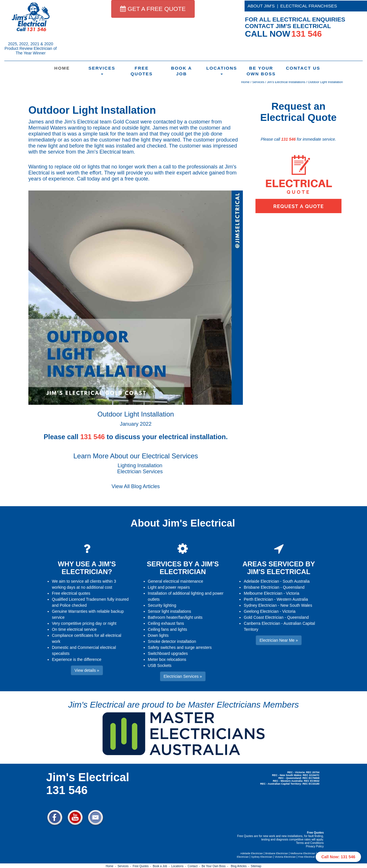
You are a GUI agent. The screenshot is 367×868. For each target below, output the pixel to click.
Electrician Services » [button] (183, 676)
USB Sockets (160, 665)
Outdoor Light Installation (325, 82)
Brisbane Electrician (261, 587)
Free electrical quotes (71, 593)
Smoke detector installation (172, 641)
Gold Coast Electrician (264, 617)
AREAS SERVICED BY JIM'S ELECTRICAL (279, 568)
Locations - (179, 866)
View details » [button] (87, 670)
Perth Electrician (258, 599)
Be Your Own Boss (261, 71)
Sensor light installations (170, 611)
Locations (222, 70)
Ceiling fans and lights (168, 629)
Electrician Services (140, 472)
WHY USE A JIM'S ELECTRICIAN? (87, 568)
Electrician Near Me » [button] (279, 640)
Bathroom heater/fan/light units (175, 617)
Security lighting (162, 605)
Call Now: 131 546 (338, 857)
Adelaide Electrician (261, 581)
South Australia (296, 581)
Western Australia (292, 599)
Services (102, 70)
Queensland (294, 587)
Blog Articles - (241, 866)
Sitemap (256, 866)
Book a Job (181, 71)
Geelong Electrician (261, 611)
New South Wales (296, 605)
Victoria (292, 593)
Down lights (158, 635)
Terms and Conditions (310, 843)
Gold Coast (126, 122)
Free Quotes (142, 71)
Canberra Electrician (262, 623)
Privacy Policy (315, 846)
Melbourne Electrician (263, 593)
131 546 (289, 139)
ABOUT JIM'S (261, 6)
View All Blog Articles (136, 486)
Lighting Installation (140, 466)
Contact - (195, 866)
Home (62, 68)
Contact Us (302, 68)
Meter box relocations (167, 659)
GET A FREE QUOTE (153, 9)
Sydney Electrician (260, 605)
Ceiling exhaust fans (166, 623)
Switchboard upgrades (168, 653)
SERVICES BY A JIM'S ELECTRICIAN (183, 568)
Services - (125, 866)
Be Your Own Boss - (216, 866)
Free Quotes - (143, 866)
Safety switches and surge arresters (180, 647)
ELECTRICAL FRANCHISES (309, 6)
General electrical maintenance (176, 581)
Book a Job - (162, 866)
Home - (112, 866)
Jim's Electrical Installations (286, 82)
